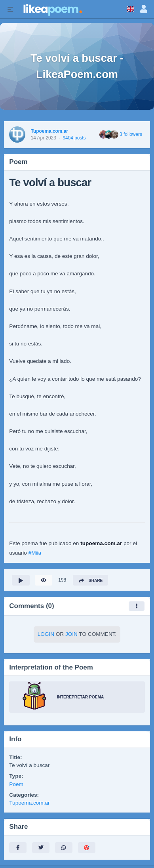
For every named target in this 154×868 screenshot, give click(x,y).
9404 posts (74, 138)
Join (71, 634)
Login (46, 634)
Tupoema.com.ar (49, 131)
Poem (16, 784)
